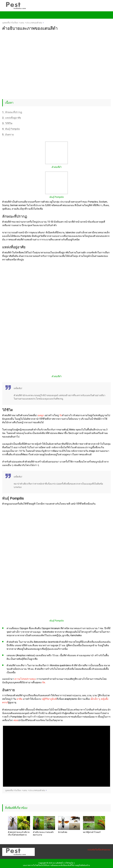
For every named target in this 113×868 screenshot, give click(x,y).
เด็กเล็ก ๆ (95, 699)
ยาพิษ (20, 699)
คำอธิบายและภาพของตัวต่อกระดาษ (43, 834)
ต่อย (16, 720)
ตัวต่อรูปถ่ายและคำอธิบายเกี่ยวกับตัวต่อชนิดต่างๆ (19, 834)
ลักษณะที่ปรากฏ (12, 112)
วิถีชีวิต (7, 123)
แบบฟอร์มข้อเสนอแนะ (99, 850)
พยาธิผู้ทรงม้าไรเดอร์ (92, 832)
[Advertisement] (56, 53)
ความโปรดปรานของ (25, 679)
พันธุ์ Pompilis (11, 129)
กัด (44, 682)
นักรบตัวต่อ (63, 832)
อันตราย (8, 135)
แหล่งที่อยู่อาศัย (12, 118)
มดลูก (41, 415)
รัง (61, 415)
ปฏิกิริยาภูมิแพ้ (49, 699)
